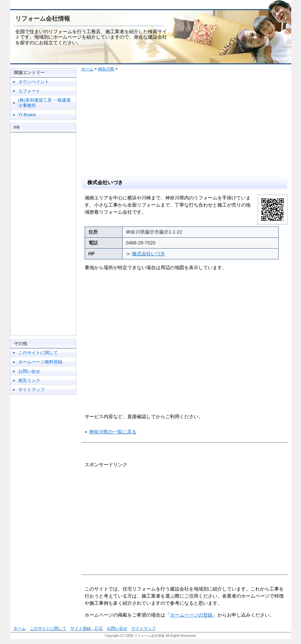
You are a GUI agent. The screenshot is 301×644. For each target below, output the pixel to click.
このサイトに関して (38, 353)
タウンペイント (34, 82)
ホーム (87, 69)
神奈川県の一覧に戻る (113, 432)
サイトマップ (31, 390)
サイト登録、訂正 (87, 628)
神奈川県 (106, 69)
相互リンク (29, 380)
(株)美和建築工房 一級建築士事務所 (45, 103)
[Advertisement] (187, 126)
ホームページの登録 (191, 615)
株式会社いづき (149, 254)
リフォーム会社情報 (43, 19)
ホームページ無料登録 (40, 362)
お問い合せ (29, 371)
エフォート (29, 91)
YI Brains (27, 115)
